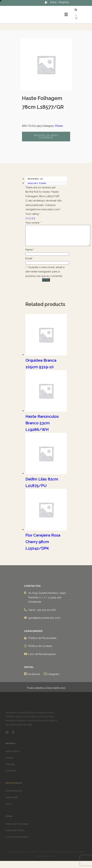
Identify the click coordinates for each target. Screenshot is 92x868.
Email (29, 263)
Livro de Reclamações (17, 841)
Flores (59, 126)
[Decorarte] (9, 710)
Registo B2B (12, 801)
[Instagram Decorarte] (7, 737)
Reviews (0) (36, 179)
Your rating (33, 214)
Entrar (9, 808)
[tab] (46, 179)
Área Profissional (14, 795)
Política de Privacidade (17, 828)
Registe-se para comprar (46, 137)
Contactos (11, 775)
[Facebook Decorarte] (13, 737)
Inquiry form (37, 183)
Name (30, 254)
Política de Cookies (15, 834)
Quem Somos (12, 755)
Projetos (10, 762)
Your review (33, 223)
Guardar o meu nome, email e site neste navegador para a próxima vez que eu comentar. (45, 276)
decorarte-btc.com (46, 860)
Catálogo (10, 768)
